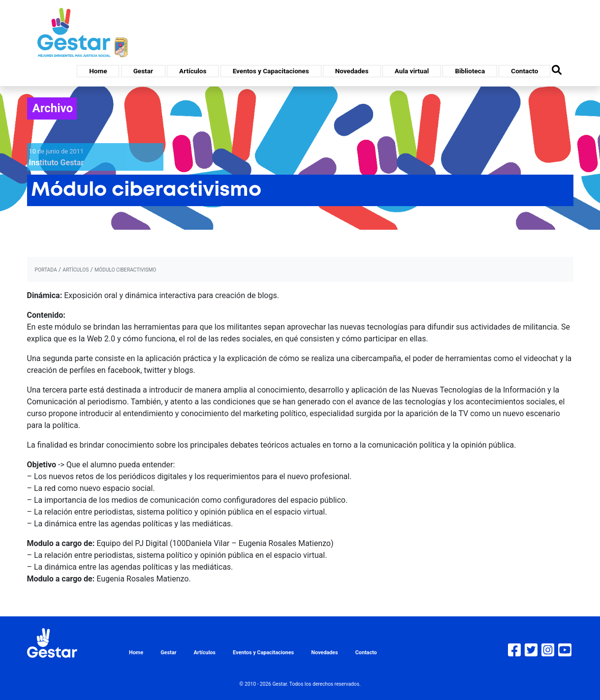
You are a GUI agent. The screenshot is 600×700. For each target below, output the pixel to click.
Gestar (143, 71)
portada (46, 270)
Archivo (53, 108)
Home (98, 71)
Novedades (352, 71)
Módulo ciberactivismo (125, 270)
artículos (76, 270)
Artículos (193, 71)
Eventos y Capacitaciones (271, 71)
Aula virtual (412, 71)
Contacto (524, 71)
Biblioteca (470, 71)
